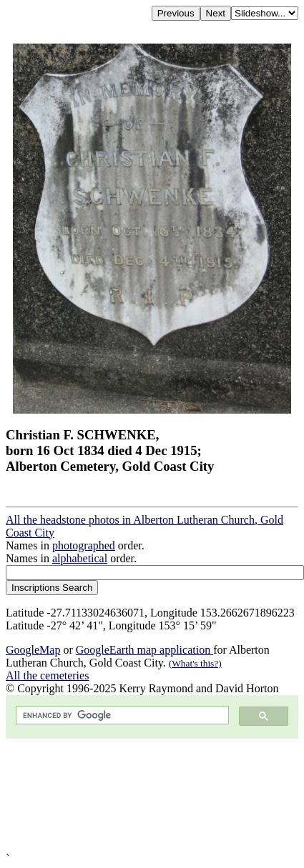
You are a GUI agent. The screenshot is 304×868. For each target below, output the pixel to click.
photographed (84, 545)
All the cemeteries (47, 675)
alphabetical (80, 558)
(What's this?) (195, 663)
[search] (121, 715)
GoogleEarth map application (144, 650)
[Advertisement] (134, 795)
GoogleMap (33, 650)
